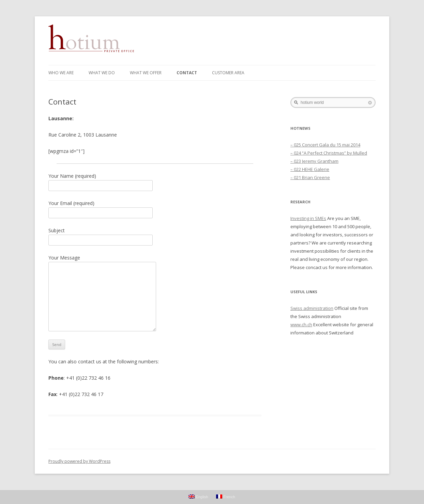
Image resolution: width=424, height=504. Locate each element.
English (198, 497)
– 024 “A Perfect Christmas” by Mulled (329, 153)
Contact (187, 73)
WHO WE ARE (61, 73)
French (225, 497)
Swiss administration (312, 308)
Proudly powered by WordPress (79, 461)
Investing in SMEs (308, 218)
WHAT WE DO (102, 73)
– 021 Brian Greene (310, 177)
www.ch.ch (301, 325)
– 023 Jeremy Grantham (314, 161)
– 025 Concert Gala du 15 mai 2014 (325, 145)
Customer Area (228, 73)
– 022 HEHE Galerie (310, 169)
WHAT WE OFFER (146, 73)
